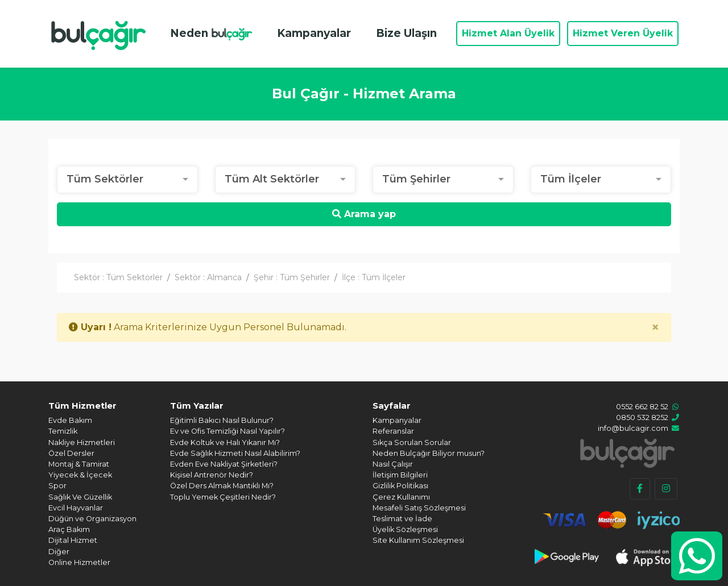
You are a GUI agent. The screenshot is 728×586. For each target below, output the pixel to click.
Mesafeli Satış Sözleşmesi (419, 508)
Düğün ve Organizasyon (92, 519)
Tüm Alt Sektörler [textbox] (272, 179)
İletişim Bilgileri (400, 475)
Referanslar (393, 431)
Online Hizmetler (79, 562)
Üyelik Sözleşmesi (405, 529)
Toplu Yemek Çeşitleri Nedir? (223, 497)
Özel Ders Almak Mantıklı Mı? (222, 486)
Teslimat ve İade (402, 519)
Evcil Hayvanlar (76, 508)
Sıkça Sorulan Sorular (412, 442)
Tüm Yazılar (197, 406)
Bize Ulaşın (406, 33)
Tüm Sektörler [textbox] (105, 179)
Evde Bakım (70, 420)
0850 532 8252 (642, 417)
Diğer (59, 552)
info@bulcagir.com (633, 428)
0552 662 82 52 (642, 407)
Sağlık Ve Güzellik (80, 497)
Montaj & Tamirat (79, 464)
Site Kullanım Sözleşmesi (418, 540)
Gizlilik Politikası (400, 486)
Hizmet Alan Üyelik (508, 33)
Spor (57, 486)
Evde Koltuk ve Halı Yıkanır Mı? (225, 442)
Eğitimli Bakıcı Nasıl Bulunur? (222, 420)
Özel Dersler (71, 453)
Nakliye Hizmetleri (82, 442)
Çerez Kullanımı (401, 497)
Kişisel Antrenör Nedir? (212, 475)
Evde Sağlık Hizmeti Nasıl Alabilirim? (235, 453)
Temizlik (63, 431)
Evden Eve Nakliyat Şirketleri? (224, 464)
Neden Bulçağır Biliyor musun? (429, 453)
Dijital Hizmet (73, 540)
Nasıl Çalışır (393, 464)
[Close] (655, 327)
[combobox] (127, 180)
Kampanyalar (314, 33)
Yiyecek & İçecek (80, 475)
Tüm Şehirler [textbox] (416, 179)
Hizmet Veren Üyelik (623, 33)
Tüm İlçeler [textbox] (571, 179)
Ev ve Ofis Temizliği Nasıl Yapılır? (227, 431)
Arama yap (364, 214)
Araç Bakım (69, 529)
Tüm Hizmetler (82, 406)
